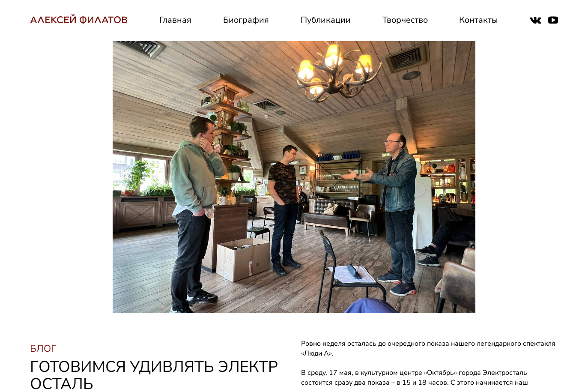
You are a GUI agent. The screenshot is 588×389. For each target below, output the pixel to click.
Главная (175, 20)
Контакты (479, 20)
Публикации (326, 20)
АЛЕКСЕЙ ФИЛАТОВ (79, 20)
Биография (246, 20)
